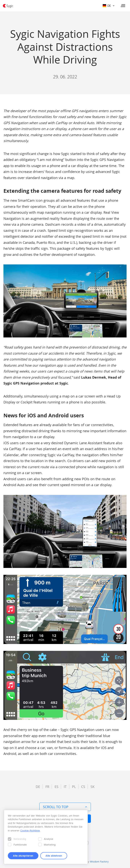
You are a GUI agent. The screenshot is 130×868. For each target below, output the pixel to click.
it (65, 787)
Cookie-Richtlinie (30, 830)
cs (83, 787)
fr (47, 787)
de (38, 787)
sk (92, 787)
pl (74, 787)
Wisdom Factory (99, 862)
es (57, 787)
